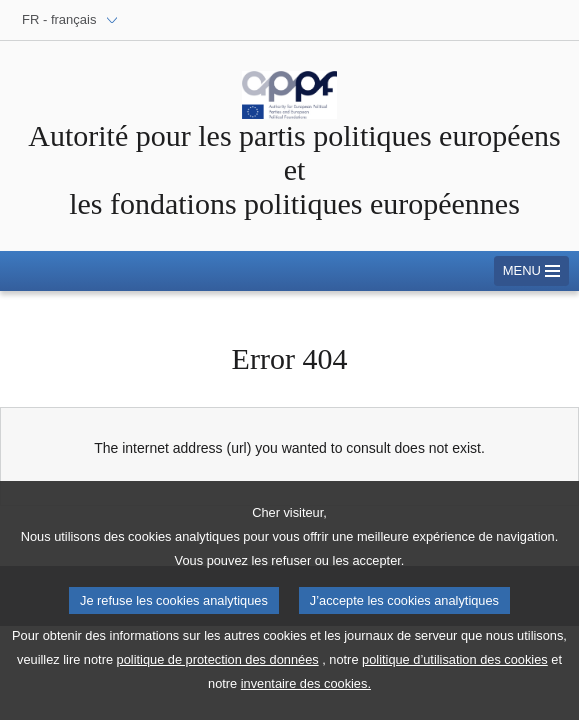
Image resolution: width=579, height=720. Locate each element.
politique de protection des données (218, 673)
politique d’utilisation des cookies (455, 673)
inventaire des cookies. (306, 697)
